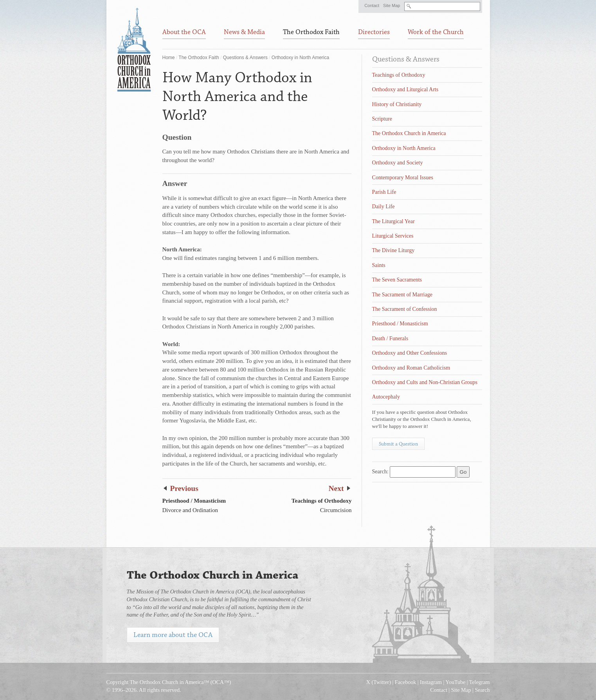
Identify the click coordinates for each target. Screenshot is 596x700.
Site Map (392, 5)
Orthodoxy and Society (398, 163)
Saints (379, 265)
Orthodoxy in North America (300, 58)
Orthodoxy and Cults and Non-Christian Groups (425, 382)
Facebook (405, 682)
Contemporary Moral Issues (403, 178)
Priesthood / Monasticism (400, 324)
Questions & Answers (245, 58)
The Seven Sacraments (397, 280)
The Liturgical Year (393, 221)
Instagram (431, 682)
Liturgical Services (393, 236)
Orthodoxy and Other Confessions (410, 353)
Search (482, 690)
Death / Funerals (390, 338)
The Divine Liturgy (393, 250)
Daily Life (384, 207)
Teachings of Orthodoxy (399, 75)
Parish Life (384, 192)
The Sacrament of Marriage (402, 295)
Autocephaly (386, 397)
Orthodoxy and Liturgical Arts (405, 89)
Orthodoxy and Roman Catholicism (411, 368)
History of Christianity (397, 104)
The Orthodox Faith (199, 58)
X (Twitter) (379, 682)
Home (169, 58)
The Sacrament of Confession (405, 309)
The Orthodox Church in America (409, 133)
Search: (380, 472)
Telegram (480, 682)
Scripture (382, 119)
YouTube (455, 682)
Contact (372, 5)
